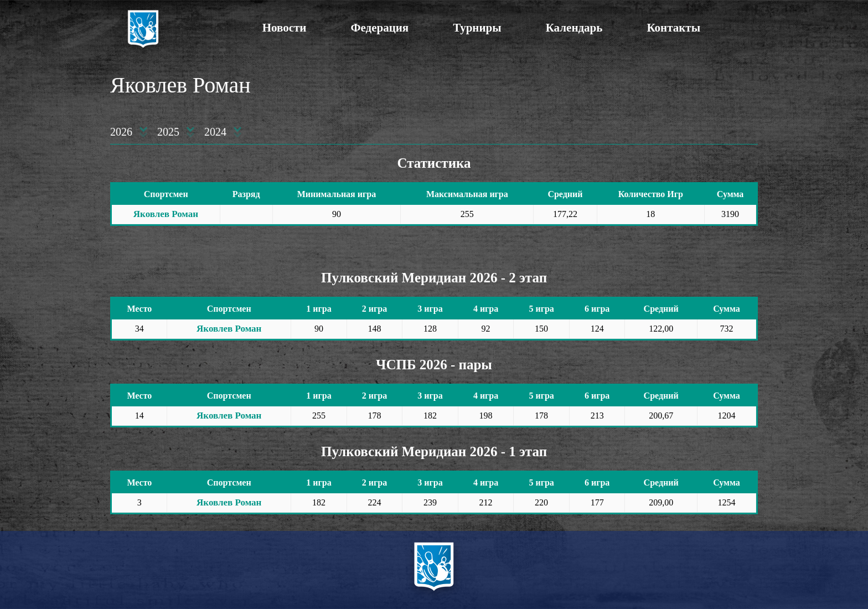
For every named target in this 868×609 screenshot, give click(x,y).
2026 (121, 132)
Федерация (379, 28)
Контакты (673, 28)
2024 (215, 132)
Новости (285, 28)
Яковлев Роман (166, 214)
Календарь (574, 28)
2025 (168, 132)
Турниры (477, 28)
